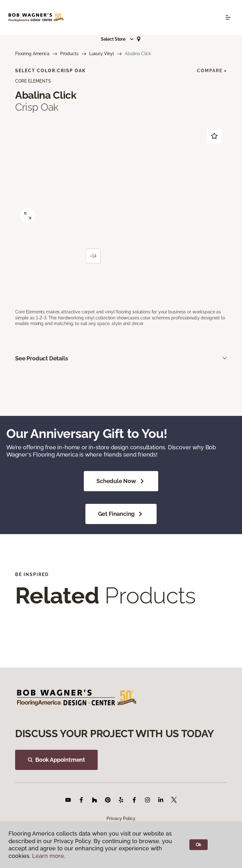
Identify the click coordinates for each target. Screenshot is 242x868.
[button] (118, 39)
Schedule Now (121, 481)
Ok (199, 845)
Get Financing (121, 514)
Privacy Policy (121, 818)
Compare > (212, 71)
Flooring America (32, 54)
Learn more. (49, 856)
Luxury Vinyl (102, 54)
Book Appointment (56, 760)
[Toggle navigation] (228, 17)
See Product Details (42, 358)
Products (69, 54)
